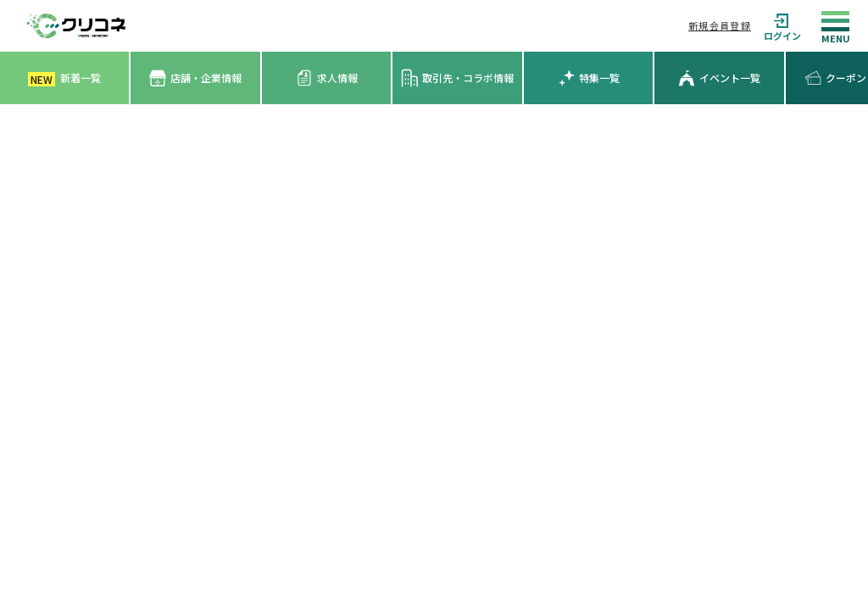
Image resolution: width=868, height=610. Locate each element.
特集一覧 (589, 78)
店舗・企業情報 (195, 78)
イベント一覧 (719, 78)
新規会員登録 (720, 25)
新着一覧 (64, 78)
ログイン (782, 26)
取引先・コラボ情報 (457, 78)
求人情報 (327, 78)
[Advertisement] (434, 231)
